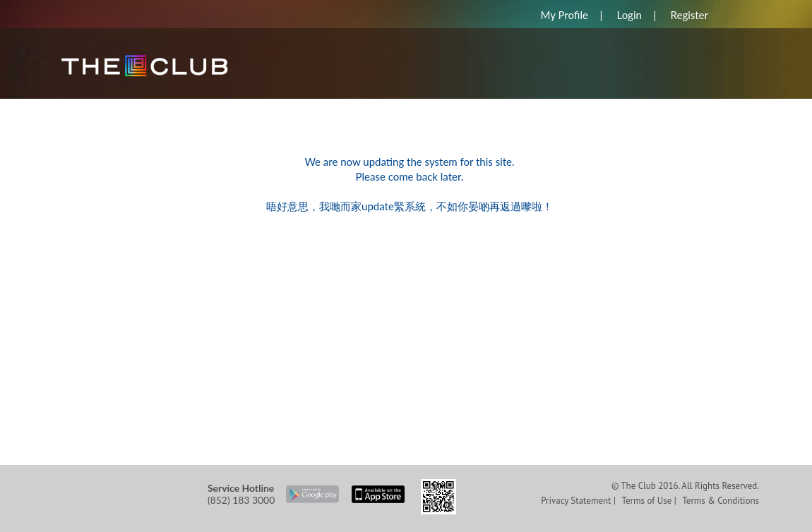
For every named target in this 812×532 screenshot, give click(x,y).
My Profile (564, 15)
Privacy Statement (576, 501)
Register (689, 15)
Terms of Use (646, 501)
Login (629, 15)
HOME (81, 105)
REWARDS (146, 105)
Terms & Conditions (721, 501)
